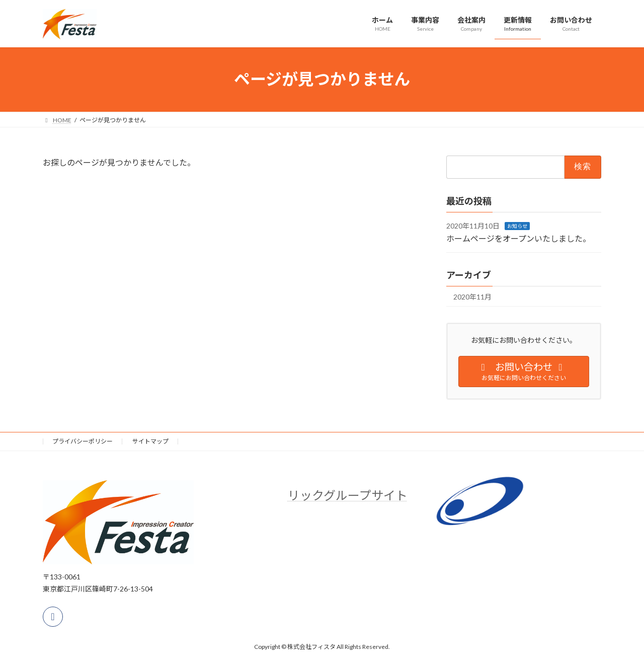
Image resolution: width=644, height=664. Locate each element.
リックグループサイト (348, 495)
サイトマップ (150, 441)
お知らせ (517, 226)
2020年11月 (472, 296)
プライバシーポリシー (83, 441)
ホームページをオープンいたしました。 (518, 238)
